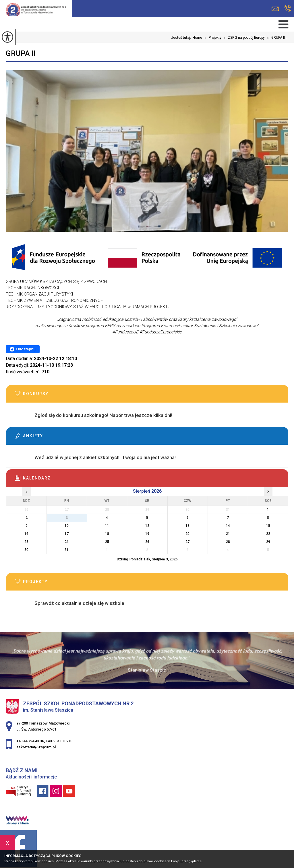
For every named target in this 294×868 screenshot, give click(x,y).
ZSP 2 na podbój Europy (243, 38)
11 (107, 526)
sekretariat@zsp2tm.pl (275, 9)
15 (268, 526)
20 (187, 534)
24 (67, 542)
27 (187, 542)
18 (107, 534)
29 (268, 542)
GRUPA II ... (276, 38)
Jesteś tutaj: (182, 38)
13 (187, 526)
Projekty (212, 38)
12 (147, 526)
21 (228, 534)
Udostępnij (23, 349)
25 (107, 542)
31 (67, 550)
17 (67, 534)
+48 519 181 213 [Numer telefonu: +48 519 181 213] (59, 741)
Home (197, 38)
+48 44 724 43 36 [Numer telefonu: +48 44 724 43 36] (30, 741)
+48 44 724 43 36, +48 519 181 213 (288, 8)
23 (26, 542)
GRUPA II (21, 53)
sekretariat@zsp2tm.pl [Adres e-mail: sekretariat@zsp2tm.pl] (36, 747)
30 (26, 550)
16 (26, 534)
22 (268, 534)
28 (228, 542)
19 (147, 534)
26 (147, 542)
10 (67, 526)
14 (228, 526)
